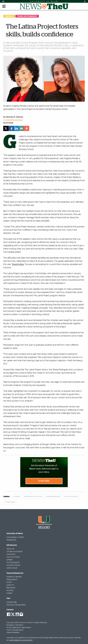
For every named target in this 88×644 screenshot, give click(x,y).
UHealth (10, 560)
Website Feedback (13, 632)
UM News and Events (14, 552)
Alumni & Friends (13, 557)
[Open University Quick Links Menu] (85, 1)
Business (9, 16)
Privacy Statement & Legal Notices (19, 628)
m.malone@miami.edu (13, 120)
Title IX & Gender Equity (15, 630)
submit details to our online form (21, 640)
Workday (10, 590)
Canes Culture (12, 568)
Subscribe (44, 481)
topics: (6, 497)
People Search (12, 580)
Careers (9, 593)
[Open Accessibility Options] (3, 1)
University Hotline (13, 565)
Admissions (11, 554)
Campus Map (12, 602)
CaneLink (10, 585)
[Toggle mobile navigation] (4, 6)
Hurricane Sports (13, 563)
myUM (9, 582)
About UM (10, 549)
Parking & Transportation (16, 605)
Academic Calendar (14, 577)
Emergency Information (15, 625)
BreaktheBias (18, 264)
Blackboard (11, 588)
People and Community (27, 16)
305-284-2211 (11, 540)
